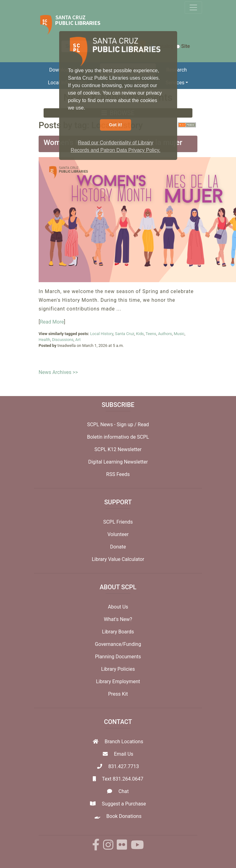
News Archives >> (58, 372)
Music (179, 334)
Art (78, 340)
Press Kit (118, 694)
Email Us (124, 754)
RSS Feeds (118, 474)
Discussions (63, 340)
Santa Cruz (125, 334)
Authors (165, 334)
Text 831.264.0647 (123, 779)
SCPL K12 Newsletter (118, 449)
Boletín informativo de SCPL (118, 437)
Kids (140, 334)
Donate (118, 547)
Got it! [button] (116, 125)
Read (143, 425)
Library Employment (118, 681)
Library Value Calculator (118, 559)
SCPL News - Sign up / (113, 425)
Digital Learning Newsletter (118, 462)
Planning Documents (118, 657)
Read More (52, 322)
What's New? (118, 619)
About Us (118, 607)
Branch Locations (124, 742)
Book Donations (124, 816)
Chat (123, 791)
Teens (151, 334)
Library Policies (118, 669)
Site (183, 46)
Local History (101, 334)
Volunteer (118, 534)
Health (44, 340)
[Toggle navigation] (193, 7)
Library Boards (118, 632)
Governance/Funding (118, 644)
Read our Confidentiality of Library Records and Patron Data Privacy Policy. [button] (116, 146)
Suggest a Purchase (124, 804)
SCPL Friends (118, 522)
